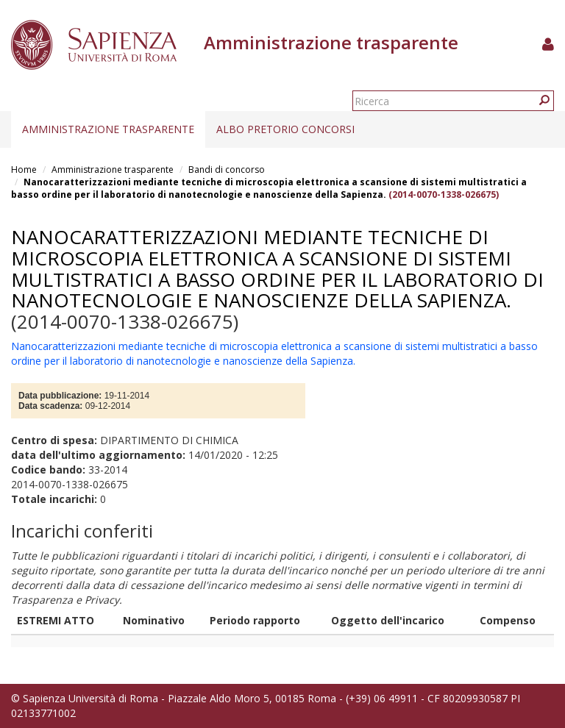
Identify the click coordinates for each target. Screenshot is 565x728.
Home (24, 169)
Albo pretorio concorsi (285, 129)
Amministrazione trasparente (108, 129)
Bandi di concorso (227, 169)
